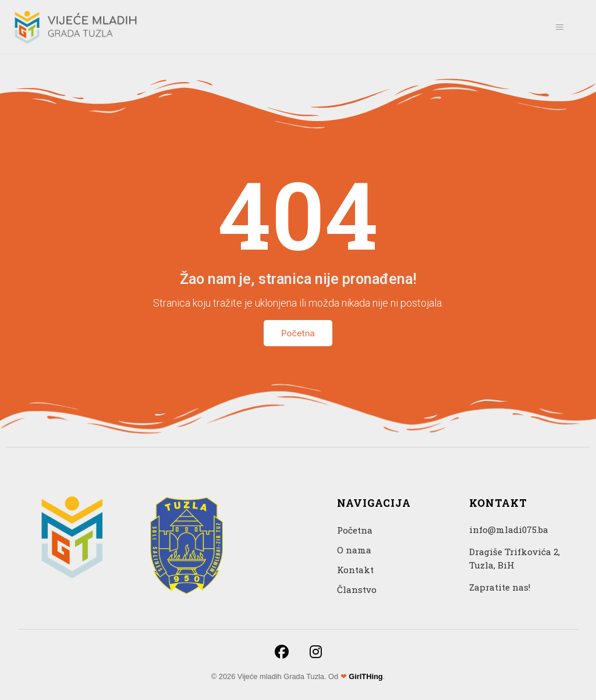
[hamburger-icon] (559, 27)
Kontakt (355, 570)
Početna (298, 333)
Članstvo (357, 589)
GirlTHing (366, 676)
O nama (354, 550)
